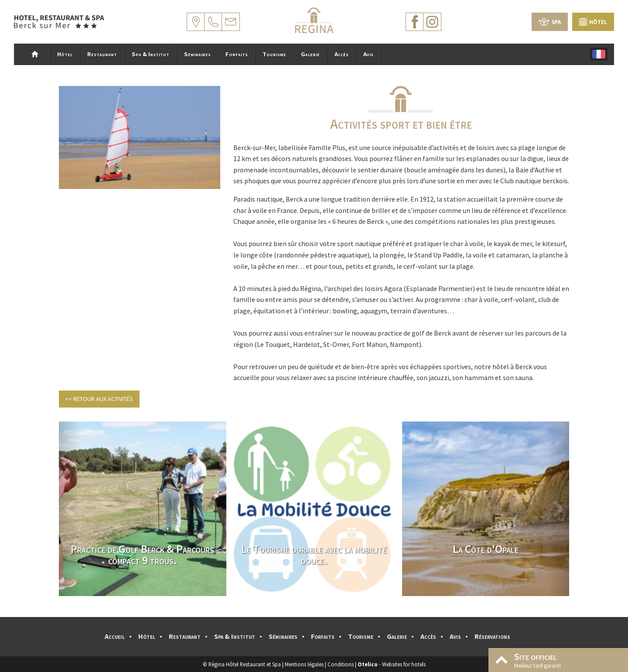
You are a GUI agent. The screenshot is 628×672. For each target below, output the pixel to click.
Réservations (492, 636)
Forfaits (237, 54)
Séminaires (197, 54)
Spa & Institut (150, 54)
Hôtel (593, 22)
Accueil (115, 636)
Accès (341, 54)
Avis (368, 54)
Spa (550, 22)
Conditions (341, 664)
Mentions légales (304, 664)
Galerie (310, 54)
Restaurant (102, 54)
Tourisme (274, 54)
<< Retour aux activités (99, 399)
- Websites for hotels (392, 664)
